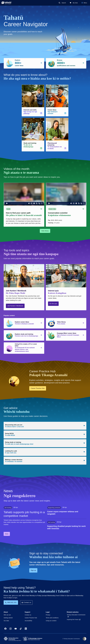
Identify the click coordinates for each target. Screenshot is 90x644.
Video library (45, 231)
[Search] (63, 3)
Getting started (8, 618)
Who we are (7, 615)
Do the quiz (53, 304)
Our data (6, 621)
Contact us (26, 602)
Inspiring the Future (74, 619)
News (7, 534)
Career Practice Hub (38, 388)
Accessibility (28, 621)
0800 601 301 (11, 602)
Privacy (48, 615)
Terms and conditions (52, 618)
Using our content (51, 621)
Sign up (33, 570)
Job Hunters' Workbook (15, 306)
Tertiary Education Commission (76, 616)
